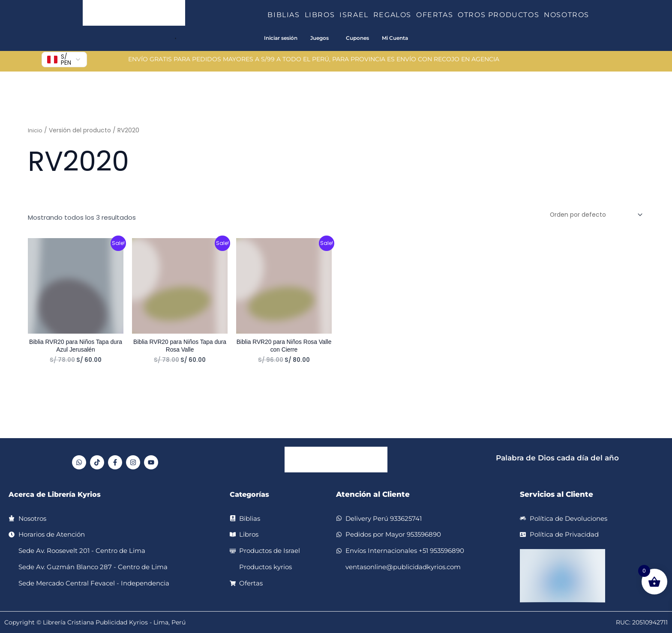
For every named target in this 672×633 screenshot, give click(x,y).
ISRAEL (356, 15)
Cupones (357, 38)
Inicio (36, 130)
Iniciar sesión (281, 38)
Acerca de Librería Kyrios (57, 494)
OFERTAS (437, 15)
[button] (303, 15)
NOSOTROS (567, 15)
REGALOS (395, 15)
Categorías (251, 494)
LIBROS (322, 15)
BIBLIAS (286, 15)
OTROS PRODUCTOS (501, 15)
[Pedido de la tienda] (592, 215)
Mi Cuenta (395, 38)
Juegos (319, 38)
